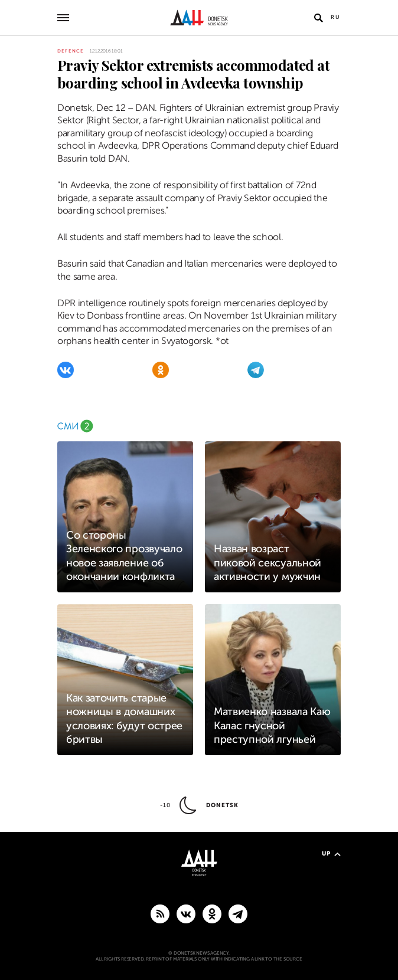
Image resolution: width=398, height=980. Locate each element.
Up (331, 853)
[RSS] (160, 913)
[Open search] (318, 18)
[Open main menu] (63, 18)
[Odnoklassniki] (161, 370)
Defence (71, 51)
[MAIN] (238, 913)
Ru (336, 17)
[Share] (43, 87)
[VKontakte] (66, 370)
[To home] (199, 18)
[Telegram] (256, 370)
